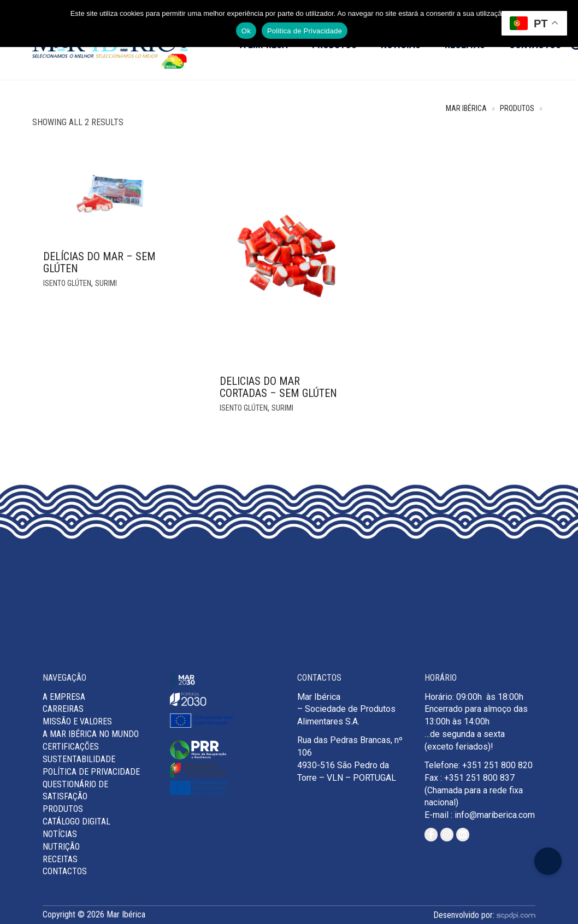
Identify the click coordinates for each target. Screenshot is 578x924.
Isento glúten (67, 283)
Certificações (71, 747)
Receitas (60, 859)
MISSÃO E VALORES (77, 721)
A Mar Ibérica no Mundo (91, 734)
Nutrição (61, 847)
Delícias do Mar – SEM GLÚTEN (99, 262)
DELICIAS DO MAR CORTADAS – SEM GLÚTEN (278, 387)
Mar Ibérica (466, 109)
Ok (246, 31)
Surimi (106, 283)
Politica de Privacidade (305, 31)
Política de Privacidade (91, 772)
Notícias (60, 834)
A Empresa (64, 697)
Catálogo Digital (76, 821)
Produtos (517, 109)
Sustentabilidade (79, 759)
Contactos (65, 871)
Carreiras (63, 709)
